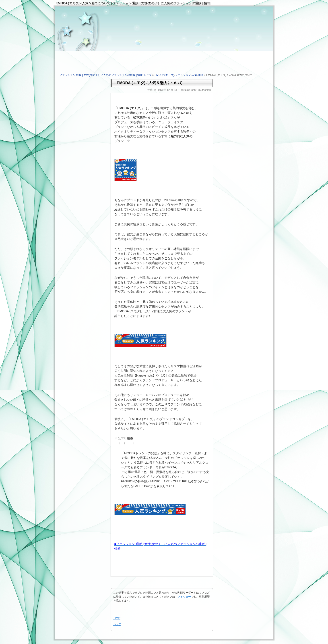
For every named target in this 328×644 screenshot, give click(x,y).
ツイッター (184, 597)
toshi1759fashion (201, 90)
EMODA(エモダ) (164, 75)
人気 (194, 75)
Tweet (117, 618)
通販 (200, 75)
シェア (117, 624)
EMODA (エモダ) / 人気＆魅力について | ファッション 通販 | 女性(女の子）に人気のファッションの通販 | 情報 (133, 3)
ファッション (183, 75)
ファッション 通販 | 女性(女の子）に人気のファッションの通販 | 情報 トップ (105, 75)
